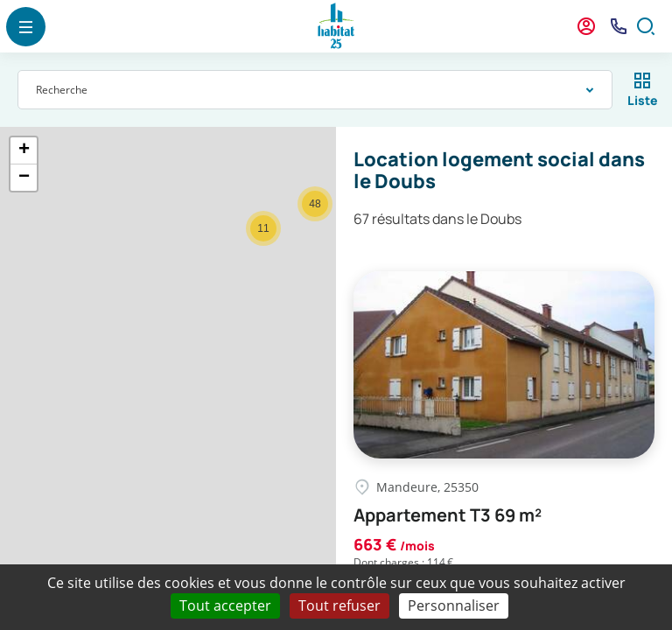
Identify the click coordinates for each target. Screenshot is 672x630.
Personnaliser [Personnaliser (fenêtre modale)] (454, 605)
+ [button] (24, 150)
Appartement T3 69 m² (448, 515)
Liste (643, 100)
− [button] (24, 178)
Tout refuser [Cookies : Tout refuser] (339, 605)
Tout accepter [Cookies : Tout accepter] (225, 605)
